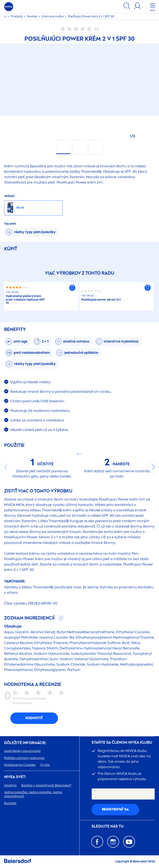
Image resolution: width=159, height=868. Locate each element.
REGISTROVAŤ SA (115, 809)
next (153, 467)
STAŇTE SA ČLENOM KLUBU (122, 743)
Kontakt (10, 803)
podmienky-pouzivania (22, 751)
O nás (45, 765)
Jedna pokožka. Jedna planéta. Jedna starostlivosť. (33, 794)
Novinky (33, 17)
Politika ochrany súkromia (24, 758)
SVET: (15, 777)
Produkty (17, 17)
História (10, 785)
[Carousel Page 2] (81, 454)
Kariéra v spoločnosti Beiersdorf (46, 785)
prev (6, 467)
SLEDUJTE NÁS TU (108, 826)
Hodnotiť (34, 718)
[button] (72, 288)
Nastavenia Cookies (20, 765)
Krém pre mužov (53, 17)
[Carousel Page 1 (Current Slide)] (78, 454)
